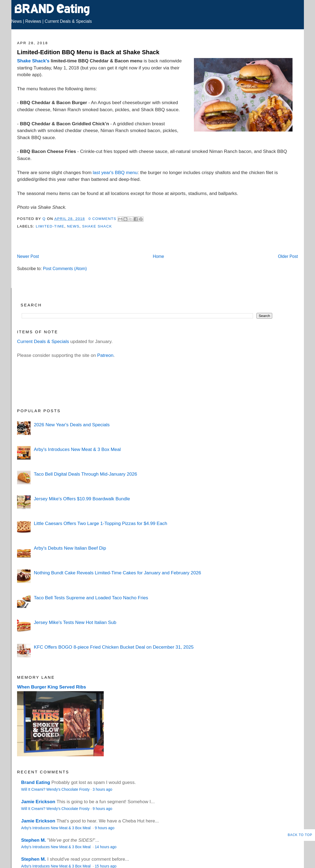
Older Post (288, 256)
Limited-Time (50, 226)
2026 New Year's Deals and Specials (72, 425)
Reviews (33, 21)
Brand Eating (36, 782)
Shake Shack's (33, 61)
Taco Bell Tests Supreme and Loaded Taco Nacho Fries (91, 598)
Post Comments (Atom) (65, 269)
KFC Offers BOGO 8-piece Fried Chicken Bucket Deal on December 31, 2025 (114, 647)
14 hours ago (106, 847)
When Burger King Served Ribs (52, 687)
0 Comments (103, 219)
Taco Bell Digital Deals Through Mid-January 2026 (85, 474)
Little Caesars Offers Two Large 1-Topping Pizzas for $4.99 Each (100, 523)
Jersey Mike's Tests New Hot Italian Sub (75, 622)
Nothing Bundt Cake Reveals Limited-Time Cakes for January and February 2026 (117, 573)
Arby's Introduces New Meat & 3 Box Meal (77, 449)
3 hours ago (102, 789)
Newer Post (28, 256)
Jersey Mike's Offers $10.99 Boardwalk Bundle (82, 499)
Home (158, 256)
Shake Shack (97, 226)
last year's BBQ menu (115, 172)
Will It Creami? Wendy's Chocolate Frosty (55, 789)
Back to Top (300, 835)
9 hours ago (102, 809)
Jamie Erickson (38, 802)
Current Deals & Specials (68, 21)
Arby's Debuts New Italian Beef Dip (70, 548)
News (17, 21)
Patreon (105, 355)
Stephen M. (34, 840)
